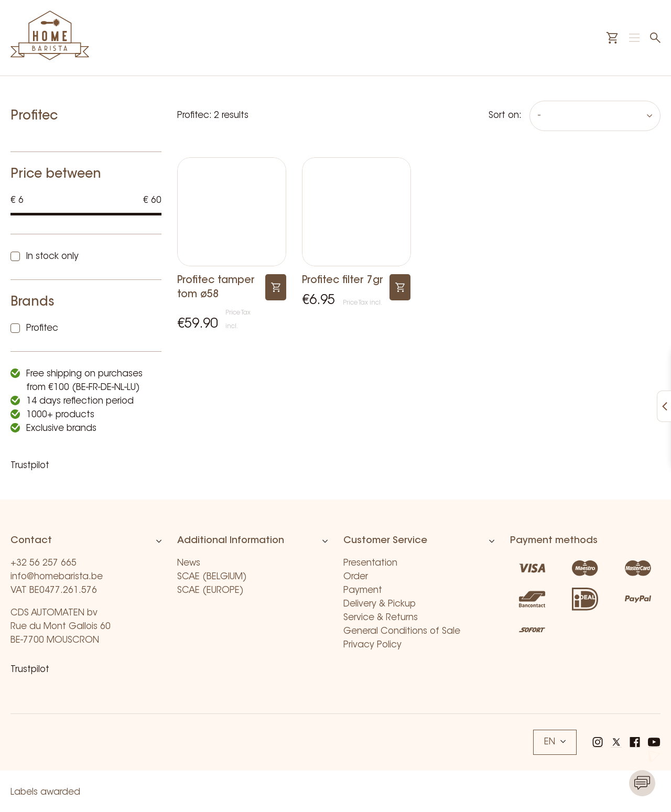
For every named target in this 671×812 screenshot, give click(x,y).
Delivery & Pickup (380, 604)
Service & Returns (381, 618)
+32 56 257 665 (44, 563)
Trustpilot (30, 466)
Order (356, 577)
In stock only (52, 257)
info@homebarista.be (57, 577)
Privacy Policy (372, 645)
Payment (363, 591)
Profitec (42, 328)
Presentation (370, 563)
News (189, 563)
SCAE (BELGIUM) (212, 577)
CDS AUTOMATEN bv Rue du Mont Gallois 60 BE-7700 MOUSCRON (61, 627)
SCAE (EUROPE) (210, 591)
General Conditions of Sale (402, 631)
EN (555, 742)
